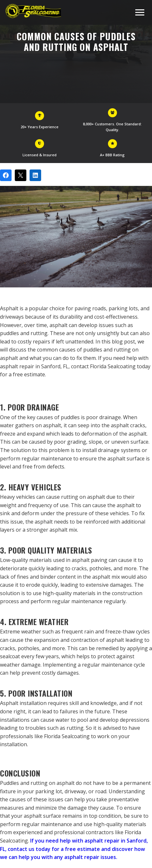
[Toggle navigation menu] (140, 12)
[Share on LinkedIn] (35, 175)
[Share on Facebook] (6, 175)
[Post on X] (21, 175)
